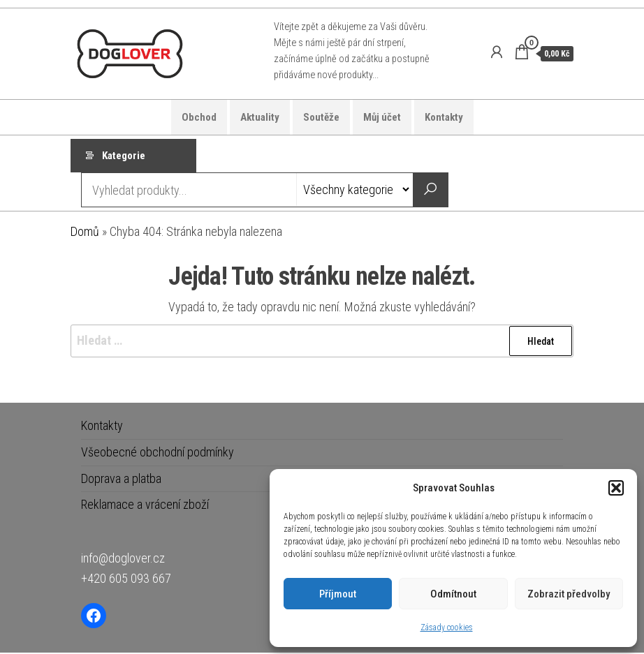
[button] (616, 488)
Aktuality (260, 117)
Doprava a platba (121, 480)
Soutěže (321, 117)
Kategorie (124, 156)
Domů (85, 233)
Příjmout (338, 594)
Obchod (199, 117)
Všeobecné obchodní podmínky (158, 453)
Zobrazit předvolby (569, 594)
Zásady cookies (447, 627)
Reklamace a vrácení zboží (145, 506)
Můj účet (382, 117)
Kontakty (444, 117)
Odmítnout (453, 594)
